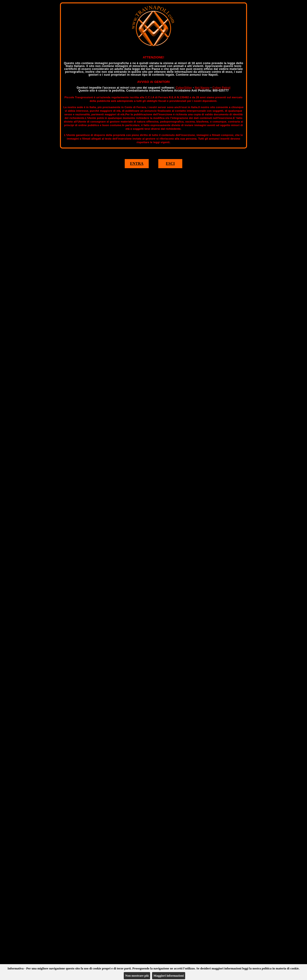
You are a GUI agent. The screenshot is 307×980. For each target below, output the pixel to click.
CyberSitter (184, 88)
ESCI (170, 163)
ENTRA (137, 163)
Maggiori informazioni (169, 976)
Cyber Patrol (221, 88)
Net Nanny (202, 88)
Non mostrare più (137, 976)
